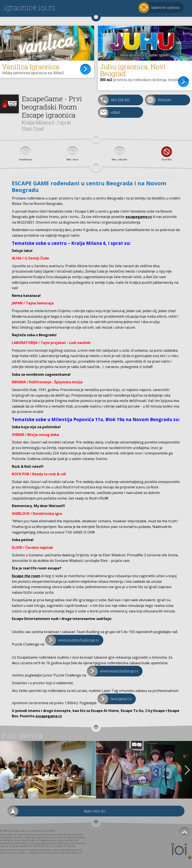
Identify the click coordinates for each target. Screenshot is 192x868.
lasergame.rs (121, 699)
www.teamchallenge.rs (119, 671)
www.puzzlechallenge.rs (79, 640)
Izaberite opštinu (165, 7)
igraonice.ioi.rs (29, 7)
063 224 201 (120, 100)
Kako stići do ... (96, 811)
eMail (115, 112)
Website (164, 100)
